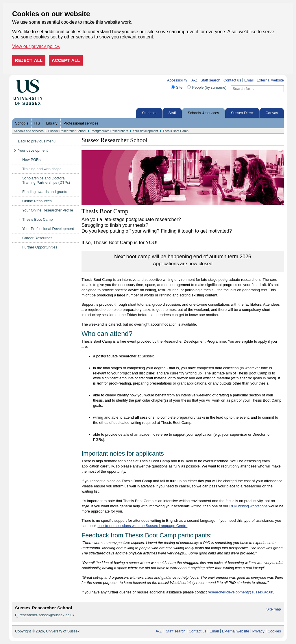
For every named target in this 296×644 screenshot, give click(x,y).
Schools (22, 123)
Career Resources (37, 238)
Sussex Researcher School (67, 131)
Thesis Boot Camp (176, 131)
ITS (37, 123)
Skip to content (55, 80)
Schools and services (29, 131)
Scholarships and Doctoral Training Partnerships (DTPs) (46, 180)
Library (52, 123)
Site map (274, 609)
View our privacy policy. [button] (36, 46)
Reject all (29, 60)
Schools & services (203, 113)
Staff (172, 113)
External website (270, 80)
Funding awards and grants (45, 192)
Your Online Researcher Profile (48, 210)
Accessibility (177, 80)
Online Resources (37, 201)
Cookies (274, 631)
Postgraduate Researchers (109, 131)
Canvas (272, 113)
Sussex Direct (242, 113)
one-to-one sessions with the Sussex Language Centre (143, 526)
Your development (145, 131)
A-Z (194, 80)
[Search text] (254, 89)
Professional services (81, 123)
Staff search (210, 80)
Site (179, 87)
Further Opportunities (40, 247)
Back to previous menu (37, 141)
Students (149, 113)
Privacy (258, 631)
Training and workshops (42, 169)
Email (249, 80)
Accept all (66, 60)
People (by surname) (209, 87)
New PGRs (31, 160)
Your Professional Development (48, 229)
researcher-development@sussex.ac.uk (240, 592)
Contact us (232, 80)
